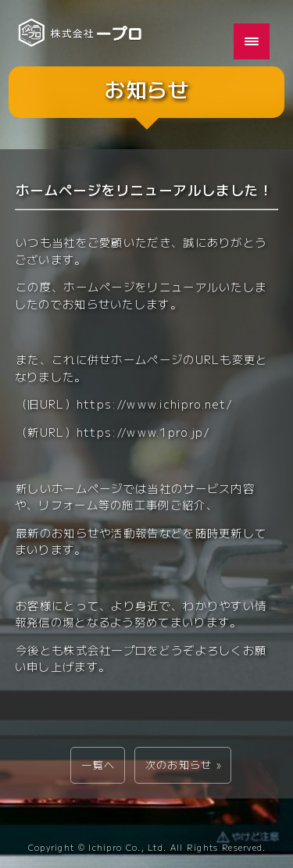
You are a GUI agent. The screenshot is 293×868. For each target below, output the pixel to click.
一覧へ (98, 764)
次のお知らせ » (183, 764)
